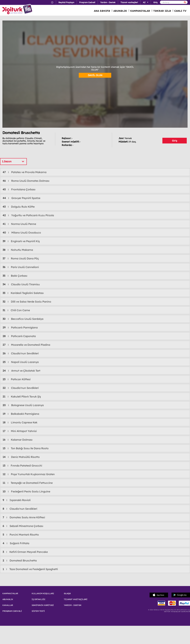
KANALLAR (8, 605)
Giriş (175, 141)
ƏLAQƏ (67, 594)
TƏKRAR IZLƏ (162, 11)
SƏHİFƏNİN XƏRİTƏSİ (43, 605)
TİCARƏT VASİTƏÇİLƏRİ (76, 599)
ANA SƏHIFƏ (102, 11)
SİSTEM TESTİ (38, 611)
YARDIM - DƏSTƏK (73, 605)
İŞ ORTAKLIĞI (38, 599)
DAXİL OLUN (95, 75)
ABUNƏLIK (120, 11)
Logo (18, 9)
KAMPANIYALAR (140, 11)
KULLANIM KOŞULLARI (43, 594)
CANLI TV (180, 11)
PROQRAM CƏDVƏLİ (12, 611)
